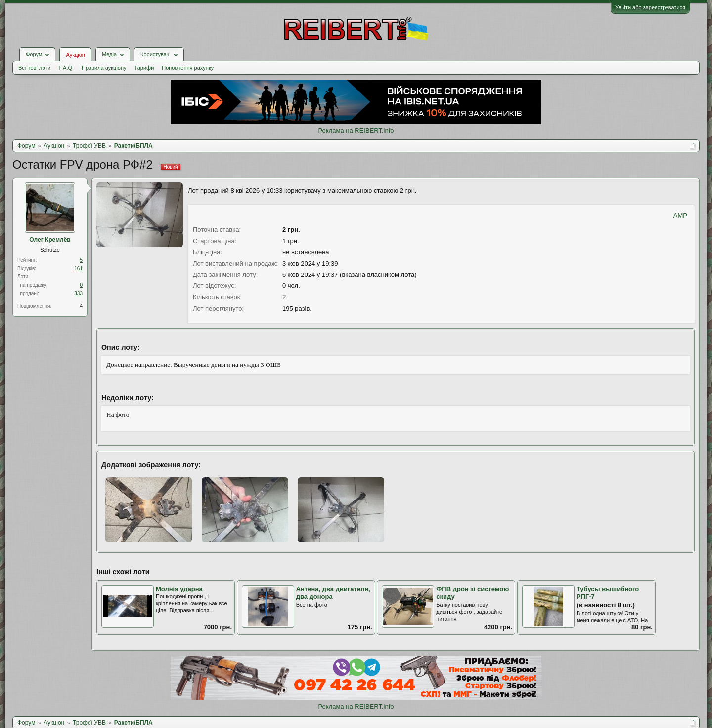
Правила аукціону (104, 68)
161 (78, 268)
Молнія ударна (179, 589)
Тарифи (144, 68)
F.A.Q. (66, 68)
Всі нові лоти (34, 68)
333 (78, 294)
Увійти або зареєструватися (650, 7)
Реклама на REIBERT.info (356, 130)
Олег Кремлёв (50, 240)
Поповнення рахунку (188, 68)
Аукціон (75, 55)
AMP (680, 215)
